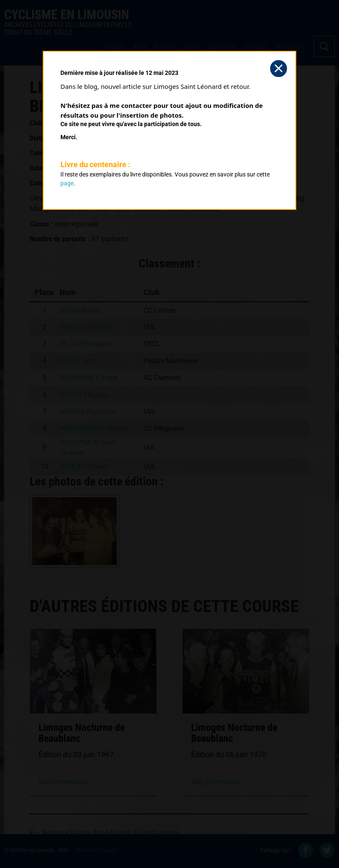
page (67, 183)
